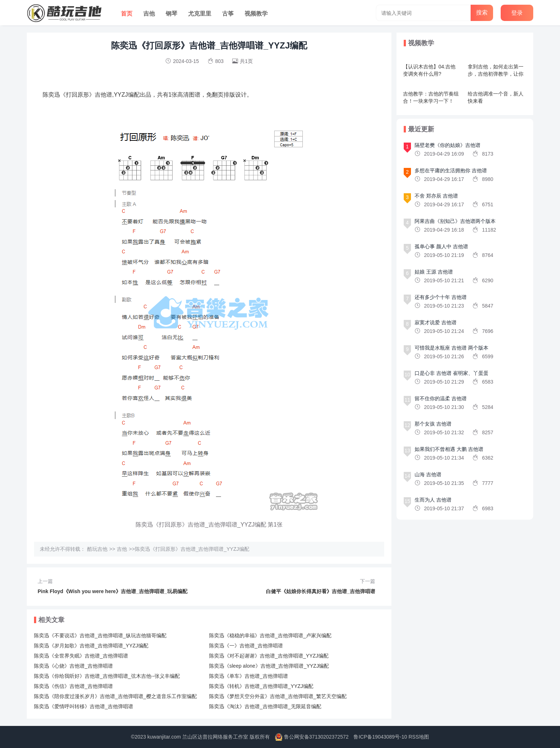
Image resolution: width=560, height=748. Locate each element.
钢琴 (171, 14)
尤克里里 (200, 14)
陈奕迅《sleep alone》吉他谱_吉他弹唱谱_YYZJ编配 (269, 666)
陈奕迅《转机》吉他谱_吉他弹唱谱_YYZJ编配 (261, 686)
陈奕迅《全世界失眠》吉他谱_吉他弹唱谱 (81, 656)
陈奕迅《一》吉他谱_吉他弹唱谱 (246, 646)
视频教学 (256, 14)
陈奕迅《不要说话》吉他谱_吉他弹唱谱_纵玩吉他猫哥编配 (100, 635)
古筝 (228, 14)
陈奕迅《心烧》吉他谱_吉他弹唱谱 (73, 666)
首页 (127, 14)
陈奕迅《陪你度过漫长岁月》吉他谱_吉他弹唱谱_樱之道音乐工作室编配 (115, 696)
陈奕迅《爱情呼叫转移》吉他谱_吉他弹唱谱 (84, 706)
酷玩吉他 (97, 549)
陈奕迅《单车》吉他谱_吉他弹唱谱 (249, 676)
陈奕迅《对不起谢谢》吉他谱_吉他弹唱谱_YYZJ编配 (269, 656)
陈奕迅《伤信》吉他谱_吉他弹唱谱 (73, 686)
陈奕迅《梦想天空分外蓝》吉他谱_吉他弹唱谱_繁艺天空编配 (278, 696)
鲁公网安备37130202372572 (316, 737)
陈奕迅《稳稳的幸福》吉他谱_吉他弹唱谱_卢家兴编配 (270, 635)
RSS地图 (419, 737)
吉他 (149, 14)
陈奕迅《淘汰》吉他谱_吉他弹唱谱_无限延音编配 (265, 706)
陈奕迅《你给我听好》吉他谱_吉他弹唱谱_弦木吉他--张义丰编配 (107, 676)
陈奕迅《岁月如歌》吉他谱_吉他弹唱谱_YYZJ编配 (91, 646)
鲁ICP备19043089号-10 (380, 737)
